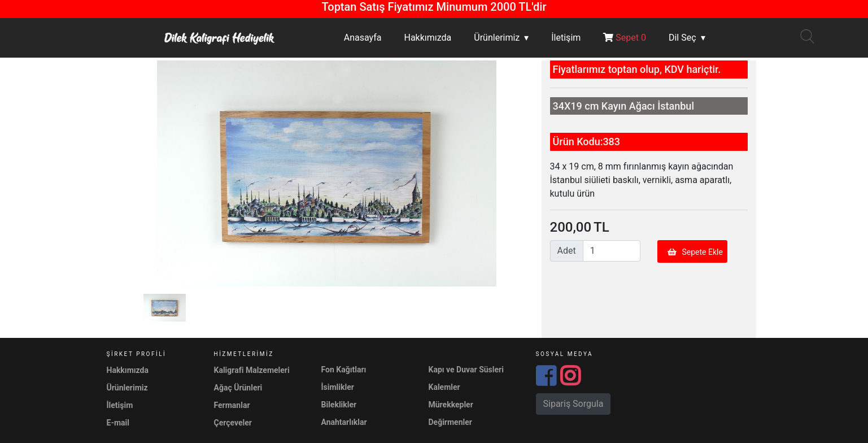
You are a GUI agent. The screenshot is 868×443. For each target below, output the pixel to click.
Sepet (625, 38)
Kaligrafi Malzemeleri (252, 370)
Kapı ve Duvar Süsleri (466, 370)
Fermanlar (232, 405)
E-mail (118, 423)
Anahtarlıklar (344, 422)
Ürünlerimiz (497, 38)
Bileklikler (339, 405)
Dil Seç (682, 38)
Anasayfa (363, 38)
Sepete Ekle (695, 252)
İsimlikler (338, 387)
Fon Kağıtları (344, 370)
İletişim (566, 38)
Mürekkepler (451, 405)
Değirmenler (450, 422)
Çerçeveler (233, 423)
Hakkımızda (428, 38)
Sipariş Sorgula (573, 404)
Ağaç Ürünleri (238, 388)
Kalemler (444, 387)
